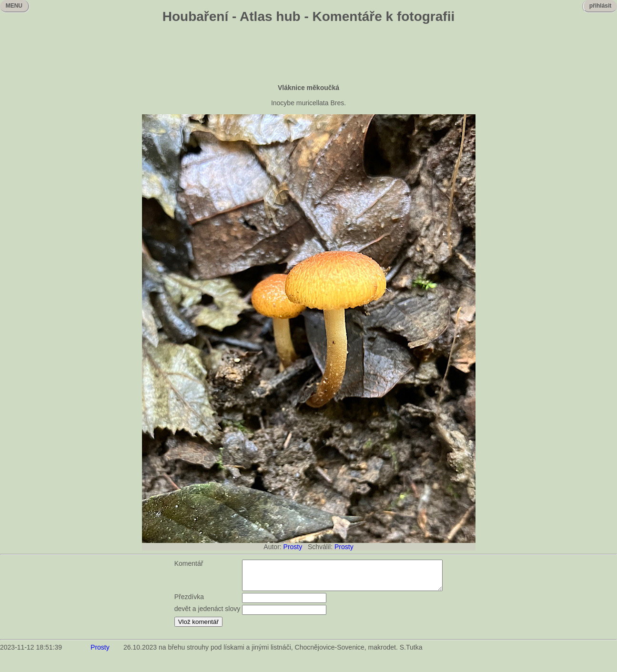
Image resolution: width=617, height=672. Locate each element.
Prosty (293, 547)
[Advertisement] (309, 55)
